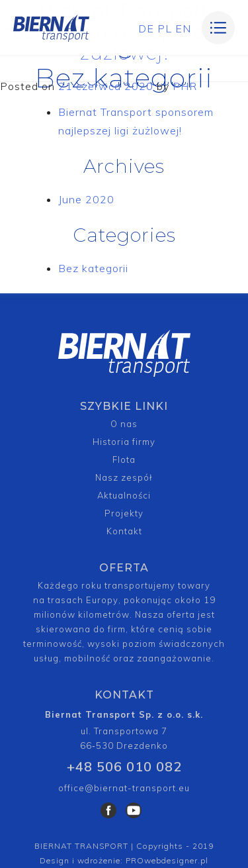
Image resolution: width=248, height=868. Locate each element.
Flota (124, 459)
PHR (185, 86)
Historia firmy (124, 442)
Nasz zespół (124, 477)
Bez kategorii (93, 268)
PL (165, 28)
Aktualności (124, 495)
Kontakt (124, 531)
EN (183, 28)
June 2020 (86, 199)
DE (146, 28)
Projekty (124, 513)
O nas (124, 424)
